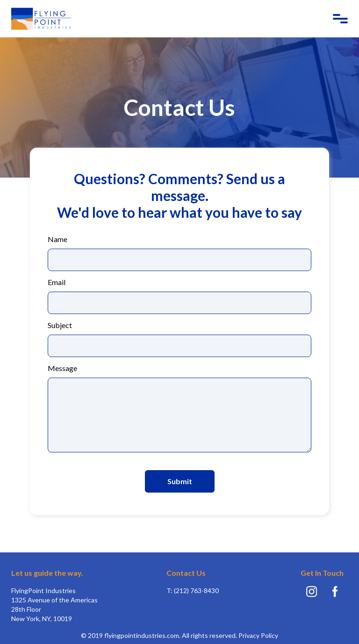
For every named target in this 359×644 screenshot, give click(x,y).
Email (57, 282)
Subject (60, 325)
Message (62, 368)
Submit (180, 481)
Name (57, 239)
